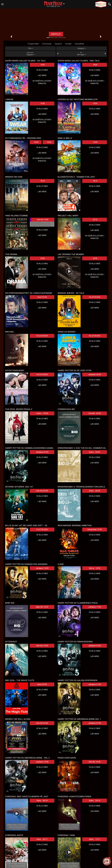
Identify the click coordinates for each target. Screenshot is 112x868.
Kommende (47, 44)
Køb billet (56, 34)
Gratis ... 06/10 (42, 801)
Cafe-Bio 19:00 (39, 220)
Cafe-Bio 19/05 (42, 646)
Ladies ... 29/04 (42, 413)
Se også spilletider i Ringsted (42, 82)
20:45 (95, 258)
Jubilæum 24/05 (95, 646)
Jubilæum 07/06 (95, 723)
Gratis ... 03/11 (42, 839)
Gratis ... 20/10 (95, 801)
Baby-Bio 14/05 (42, 607)
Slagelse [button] (56, 3)
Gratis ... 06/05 (95, 491)
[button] (11, 37)
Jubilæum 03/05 (42, 452)
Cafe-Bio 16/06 (95, 762)
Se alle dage (42, 70)
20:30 (43, 258)
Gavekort (58, 44)
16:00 (43, 65)
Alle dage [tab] (82, 54)
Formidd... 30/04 (95, 413)
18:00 (95, 65)
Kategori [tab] (81, 48)
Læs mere (42, 75)
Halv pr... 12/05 (95, 568)
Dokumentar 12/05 (95, 529)
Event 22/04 (42, 297)
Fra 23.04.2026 (95, 336)
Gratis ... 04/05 (95, 452)
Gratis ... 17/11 (95, 839)
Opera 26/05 (42, 684)
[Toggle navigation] (3, 4)
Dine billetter (80, 44)
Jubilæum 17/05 (95, 607)
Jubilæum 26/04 (95, 375)
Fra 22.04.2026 (42, 336)
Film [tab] (30, 48)
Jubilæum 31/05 (95, 684)
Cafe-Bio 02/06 (42, 723)
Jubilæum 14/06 (42, 762)
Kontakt (68, 44)
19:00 (49, 142)
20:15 (95, 220)
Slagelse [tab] (30, 54)
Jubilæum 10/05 (42, 568)
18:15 (43, 181)
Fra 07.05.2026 (42, 529)
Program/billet (33, 44)
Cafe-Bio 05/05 (42, 491)
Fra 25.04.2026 (95, 297)
